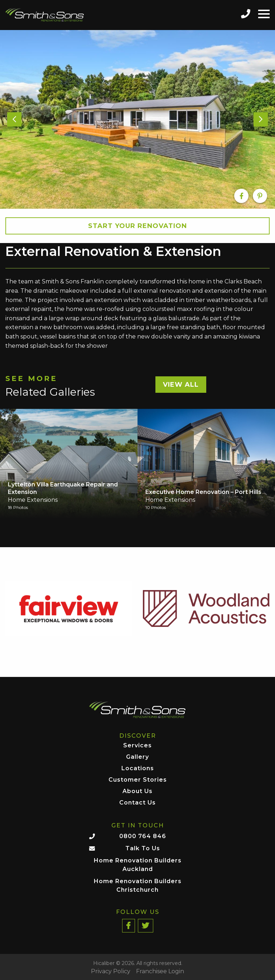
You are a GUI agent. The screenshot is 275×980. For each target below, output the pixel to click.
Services (137, 746)
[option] (137, 119)
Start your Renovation (137, 226)
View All (181, 385)
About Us (137, 791)
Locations (138, 769)
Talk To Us (143, 848)
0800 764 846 (143, 836)
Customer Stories (138, 780)
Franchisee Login (160, 971)
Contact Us (137, 803)
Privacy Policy (111, 971)
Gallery (137, 757)
